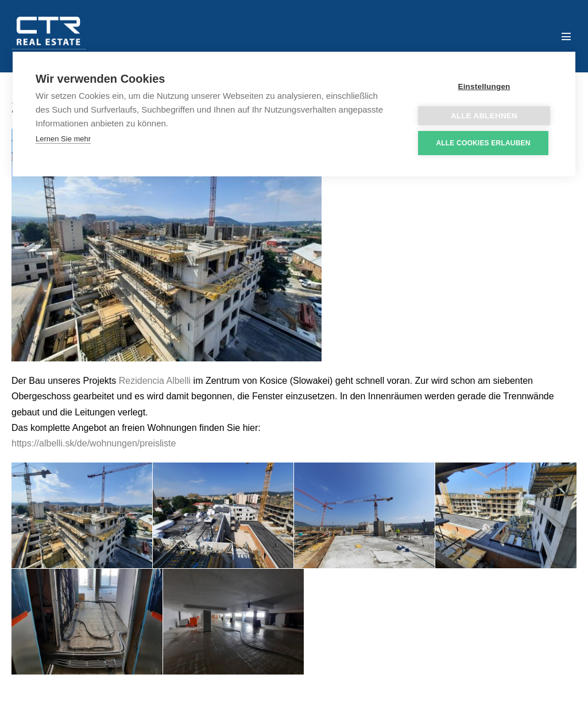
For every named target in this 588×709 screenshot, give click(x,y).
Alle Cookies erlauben (483, 143)
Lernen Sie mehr (63, 139)
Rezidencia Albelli (155, 381)
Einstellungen (484, 86)
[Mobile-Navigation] (566, 36)
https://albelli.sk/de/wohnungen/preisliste (94, 443)
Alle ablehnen (484, 116)
